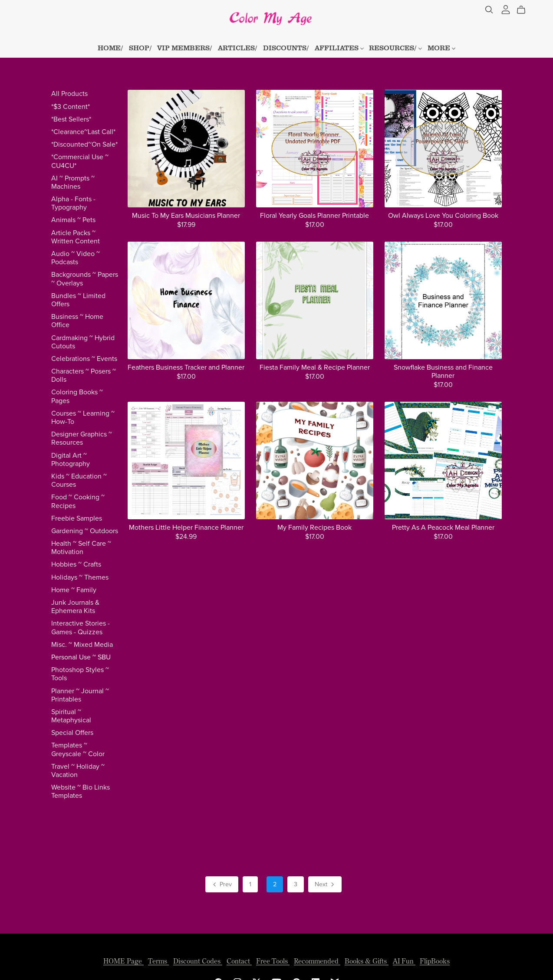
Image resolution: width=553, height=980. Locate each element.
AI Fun (404, 961)
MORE (441, 48)
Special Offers (72, 733)
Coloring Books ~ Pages (77, 396)
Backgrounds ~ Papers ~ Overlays (85, 279)
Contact (239, 961)
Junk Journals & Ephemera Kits (75, 607)
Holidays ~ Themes (80, 577)
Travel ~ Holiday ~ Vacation (78, 771)
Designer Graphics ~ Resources (82, 438)
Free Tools (273, 961)
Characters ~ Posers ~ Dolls (84, 375)
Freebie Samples (77, 518)
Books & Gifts (367, 961)
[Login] (506, 9)
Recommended (317, 961)
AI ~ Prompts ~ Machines (73, 182)
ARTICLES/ (238, 48)
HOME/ (110, 48)
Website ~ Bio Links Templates (81, 792)
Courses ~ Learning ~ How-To (83, 418)
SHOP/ (140, 48)
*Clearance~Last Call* (83, 132)
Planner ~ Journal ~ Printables (80, 695)
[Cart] (525, 10)
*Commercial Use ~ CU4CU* (80, 161)
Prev (222, 885)
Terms (158, 961)
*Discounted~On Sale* (84, 144)
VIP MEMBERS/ (185, 48)
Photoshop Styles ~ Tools (80, 674)
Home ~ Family (74, 590)
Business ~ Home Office (77, 321)
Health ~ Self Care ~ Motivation (81, 548)
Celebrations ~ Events (84, 359)
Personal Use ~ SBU (81, 657)
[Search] (489, 10)
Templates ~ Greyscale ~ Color (78, 749)
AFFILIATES (339, 48)
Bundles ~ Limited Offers (78, 300)
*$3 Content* (71, 107)
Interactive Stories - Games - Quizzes (81, 628)
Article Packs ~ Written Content (76, 237)
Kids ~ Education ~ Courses (79, 480)
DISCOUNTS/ (286, 48)
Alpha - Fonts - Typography (73, 203)
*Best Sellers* (71, 119)
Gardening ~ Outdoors (85, 531)
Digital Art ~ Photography (71, 460)
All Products (69, 94)
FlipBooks (435, 961)
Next (325, 885)
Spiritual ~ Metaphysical (71, 716)
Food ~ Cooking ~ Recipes (78, 501)
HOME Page (123, 961)
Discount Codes (198, 961)
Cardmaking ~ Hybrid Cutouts (83, 342)
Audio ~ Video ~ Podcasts (76, 258)
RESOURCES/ (395, 48)
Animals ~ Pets (73, 220)
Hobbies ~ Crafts (76, 564)
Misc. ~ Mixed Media (82, 645)
